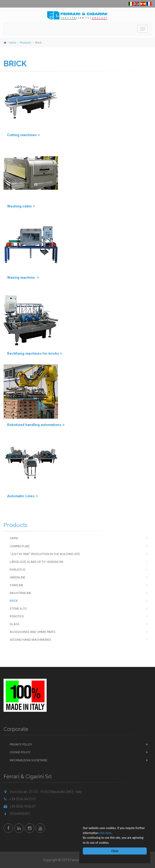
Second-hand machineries (30, 640)
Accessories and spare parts (33, 632)
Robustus (18, 570)
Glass (15, 624)
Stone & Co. (18, 609)
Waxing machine (23, 278)
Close (115, 851)
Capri (14, 538)
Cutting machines (24, 135)
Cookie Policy (20, 752)
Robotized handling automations (36, 425)
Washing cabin (21, 206)
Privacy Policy (21, 744)
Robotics (17, 616)
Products (26, 43)
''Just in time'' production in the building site (45, 554)
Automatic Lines (22, 496)
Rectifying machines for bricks (35, 354)
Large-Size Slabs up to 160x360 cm (36, 562)
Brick (14, 601)
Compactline (20, 546)
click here (105, 833)
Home (12, 43)
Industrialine (20, 593)
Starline (16, 585)
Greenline (18, 577)
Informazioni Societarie (29, 760)
